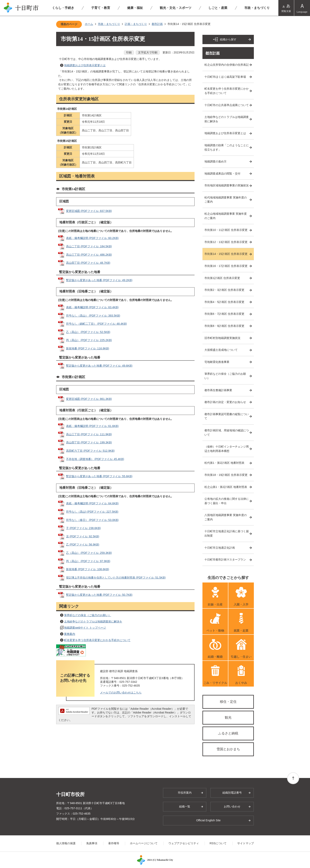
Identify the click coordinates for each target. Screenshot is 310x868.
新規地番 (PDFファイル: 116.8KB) (88, 348)
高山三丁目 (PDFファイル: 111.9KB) (89, 434)
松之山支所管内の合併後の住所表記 (227, 65)
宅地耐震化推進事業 (217, 362)
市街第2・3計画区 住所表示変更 (224, 290)
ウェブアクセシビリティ (184, 843)
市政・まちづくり (257, 8)
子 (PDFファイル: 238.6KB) (83, 528)
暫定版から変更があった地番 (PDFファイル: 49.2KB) (99, 280)
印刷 (129, 52)
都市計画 (157, 24)
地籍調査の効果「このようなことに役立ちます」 (227, 147)
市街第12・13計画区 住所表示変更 (226, 242)
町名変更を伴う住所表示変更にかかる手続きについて (97, 640)
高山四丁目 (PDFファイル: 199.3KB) (89, 442)
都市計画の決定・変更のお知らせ (225, 402)
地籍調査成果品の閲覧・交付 (222, 174)
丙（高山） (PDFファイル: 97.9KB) (88, 561)
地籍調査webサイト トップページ (85, 628)
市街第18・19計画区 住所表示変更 (226, 475)
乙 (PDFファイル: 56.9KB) (83, 545)
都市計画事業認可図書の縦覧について (227, 416)
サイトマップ (246, 843)
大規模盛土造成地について (221, 350)
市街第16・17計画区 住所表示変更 (226, 266)
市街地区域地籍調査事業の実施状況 (227, 185)
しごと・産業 (218, 8)
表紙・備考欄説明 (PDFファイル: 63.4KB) (92, 307)
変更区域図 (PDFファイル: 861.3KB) (89, 399)
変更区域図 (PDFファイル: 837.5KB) (89, 211)
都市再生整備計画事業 (218, 390)
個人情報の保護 (66, 843)
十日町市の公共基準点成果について (227, 105)
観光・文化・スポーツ (176, 8)
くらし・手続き (63, 8)
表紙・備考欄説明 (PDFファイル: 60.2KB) (92, 238)
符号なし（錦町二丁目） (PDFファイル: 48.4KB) (96, 324)
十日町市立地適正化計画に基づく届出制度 (227, 533)
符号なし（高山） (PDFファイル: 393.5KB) (93, 316)
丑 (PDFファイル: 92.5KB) (83, 536)
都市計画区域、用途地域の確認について (227, 433)
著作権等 (114, 843)
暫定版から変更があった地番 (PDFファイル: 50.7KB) (99, 595)
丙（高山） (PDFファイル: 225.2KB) (89, 340)
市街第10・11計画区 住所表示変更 (226, 230)
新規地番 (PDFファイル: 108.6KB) (88, 569)
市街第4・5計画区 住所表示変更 (224, 302)
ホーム (89, 24)
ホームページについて (144, 843)
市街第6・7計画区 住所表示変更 (224, 314)
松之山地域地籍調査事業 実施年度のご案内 (226, 216)
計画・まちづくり (136, 24)
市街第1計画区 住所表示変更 (222, 278)
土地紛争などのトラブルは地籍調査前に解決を (93, 621)
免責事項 (92, 843)
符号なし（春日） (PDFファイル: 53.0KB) (92, 520)
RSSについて (218, 843)
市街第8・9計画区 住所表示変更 (224, 326)
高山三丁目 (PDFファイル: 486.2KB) (89, 255)
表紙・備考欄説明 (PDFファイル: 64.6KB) (92, 503)
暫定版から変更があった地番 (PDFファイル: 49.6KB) (99, 366)
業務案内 (70, 634)
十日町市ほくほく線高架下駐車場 (225, 77)
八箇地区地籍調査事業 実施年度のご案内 (226, 517)
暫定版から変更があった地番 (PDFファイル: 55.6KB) (99, 476)
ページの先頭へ (293, 778)
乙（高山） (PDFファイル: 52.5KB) (88, 332)
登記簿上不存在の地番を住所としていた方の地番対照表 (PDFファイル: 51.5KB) (116, 578)
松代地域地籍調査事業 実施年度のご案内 (226, 200)
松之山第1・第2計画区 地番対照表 (226, 487)
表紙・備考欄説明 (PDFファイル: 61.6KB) (92, 426)
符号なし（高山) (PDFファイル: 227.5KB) (92, 512)
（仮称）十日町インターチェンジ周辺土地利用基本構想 (227, 449)
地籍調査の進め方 (215, 161)
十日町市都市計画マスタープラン (225, 560)
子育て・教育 (101, 8)
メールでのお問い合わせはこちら (121, 693)
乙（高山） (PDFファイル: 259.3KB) (89, 553)
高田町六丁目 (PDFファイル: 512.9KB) (90, 451)
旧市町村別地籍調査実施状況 (222, 338)
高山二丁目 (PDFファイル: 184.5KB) (89, 246)
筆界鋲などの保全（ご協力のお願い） (88, 615)
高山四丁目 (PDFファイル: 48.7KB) (88, 263)
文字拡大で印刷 (148, 52)
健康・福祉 (135, 8)
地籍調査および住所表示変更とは (85, 65)
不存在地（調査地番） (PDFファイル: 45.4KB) (95, 459)
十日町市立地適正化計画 (220, 548)
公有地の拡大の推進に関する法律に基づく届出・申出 (227, 501)
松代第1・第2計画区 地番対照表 (224, 463)
